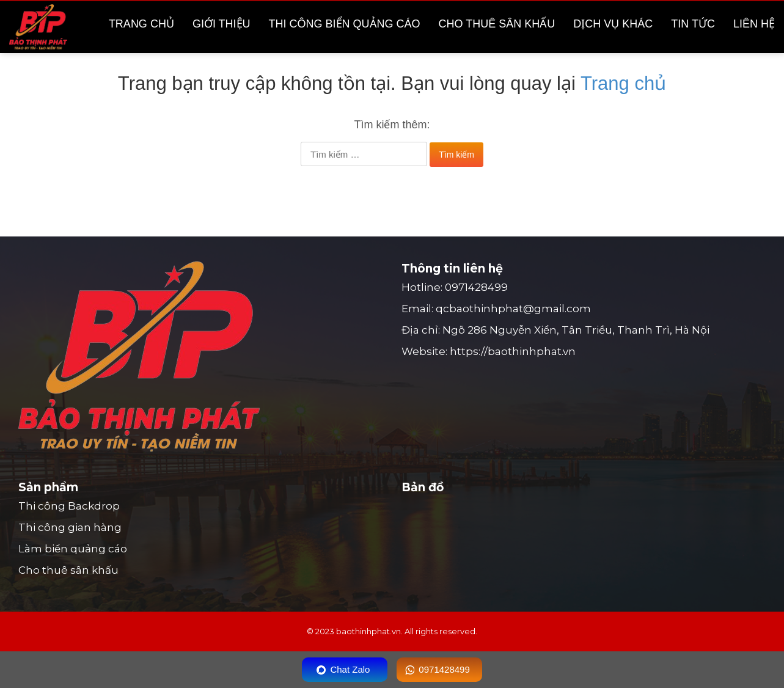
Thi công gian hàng (70, 527)
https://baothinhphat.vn (513, 351)
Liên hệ (754, 24)
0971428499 (476, 287)
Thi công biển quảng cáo (345, 24)
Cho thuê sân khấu (497, 24)
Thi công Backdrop (69, 506)
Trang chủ (141, 24)
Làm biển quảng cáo (73, 549)
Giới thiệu (222, 24)
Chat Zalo (350, 669)
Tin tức (693, 24)
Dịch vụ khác (613, 24)
